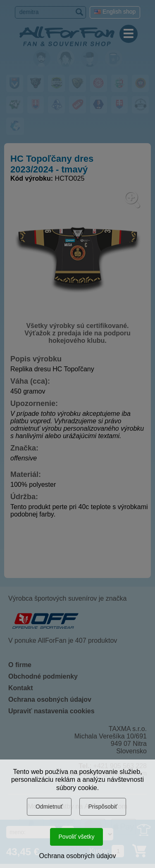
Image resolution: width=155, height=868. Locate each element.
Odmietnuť (49, 807)
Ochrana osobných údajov (78, 856)
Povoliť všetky (77, 837)
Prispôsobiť (103, 807)
